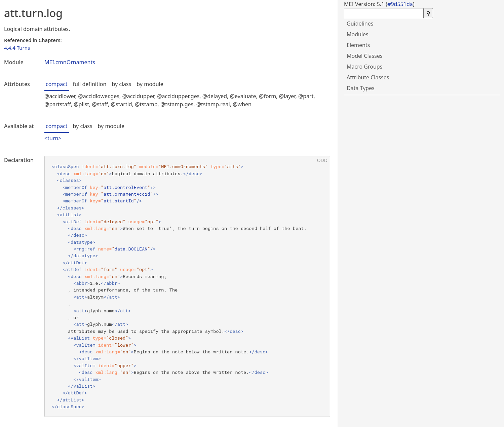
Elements (358, 45)
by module (150, 84)
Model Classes (365, 56)
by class (121, 84)
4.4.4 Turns (17, 48)
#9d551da (400, 4)
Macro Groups (364, 67)
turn (53, 138)
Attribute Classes (368, 77)
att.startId (119, 201)
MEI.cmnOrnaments (70, 62)
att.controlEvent (126, 187)
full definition (90, 84)
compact (57, 84)
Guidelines (360, 24)
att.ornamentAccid (127, 194)
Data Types (361, 88)
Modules (358, 34)
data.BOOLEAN (131, 249)
